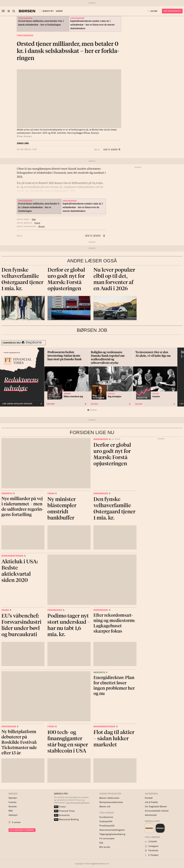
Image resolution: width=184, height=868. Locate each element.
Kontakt (149, 798)
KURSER (59, 11)
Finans (51, 493)
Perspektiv (7, 493)
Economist (62, 815)
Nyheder (13, 798)
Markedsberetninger (12, 556)
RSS (11, 811)
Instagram (152, 846)
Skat (34, 219)
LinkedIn (151, 841)
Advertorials (151, 815)
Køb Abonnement (172, 11)
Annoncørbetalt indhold (157, 811)
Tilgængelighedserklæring (112, 834)
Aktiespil (13, 815)
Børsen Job (105, 806)
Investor (13, 802)
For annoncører (107, 838)
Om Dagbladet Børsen (156, 806)
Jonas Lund (23, 143)
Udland (5, 610)
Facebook (151, 850)
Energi (37, 223)
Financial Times (64, 811)
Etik (101, 843)
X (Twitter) (152, 855)
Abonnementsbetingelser (112, 830)
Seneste (13, 806)
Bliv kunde (105, 847)
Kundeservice (106, 817)
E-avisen (16, 822)
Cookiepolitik (106, 821)
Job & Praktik (151, 802)
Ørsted (42, 226)
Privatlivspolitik (107, 826)
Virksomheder (25, 36)
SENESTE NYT (46, 11)
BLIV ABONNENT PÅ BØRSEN (22, 830)
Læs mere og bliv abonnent (78, 803)
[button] (9, 11)
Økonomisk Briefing (66, 819)
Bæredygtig (99, 672)
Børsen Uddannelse (109, 798)
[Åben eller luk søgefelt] (14, 11)
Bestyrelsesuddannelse (111, 802)
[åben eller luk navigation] (4, 11)
